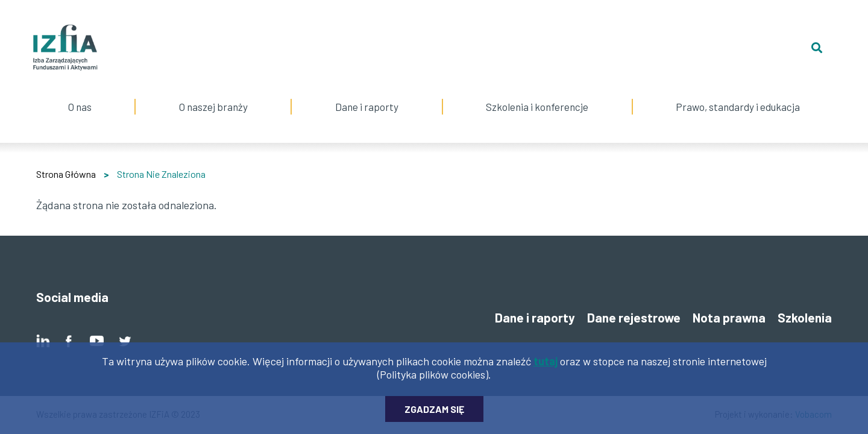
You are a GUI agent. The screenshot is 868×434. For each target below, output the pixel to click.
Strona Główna (66, 174)
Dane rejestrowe (634, 317)
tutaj (546, 367)
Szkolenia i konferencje (537, 92)
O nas (80, 92)
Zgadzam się (434, 415)
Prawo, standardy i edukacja (738, 92)
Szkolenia (805, 317)
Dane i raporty (367, 107)
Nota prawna (729, 317)
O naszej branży (213, 92)
